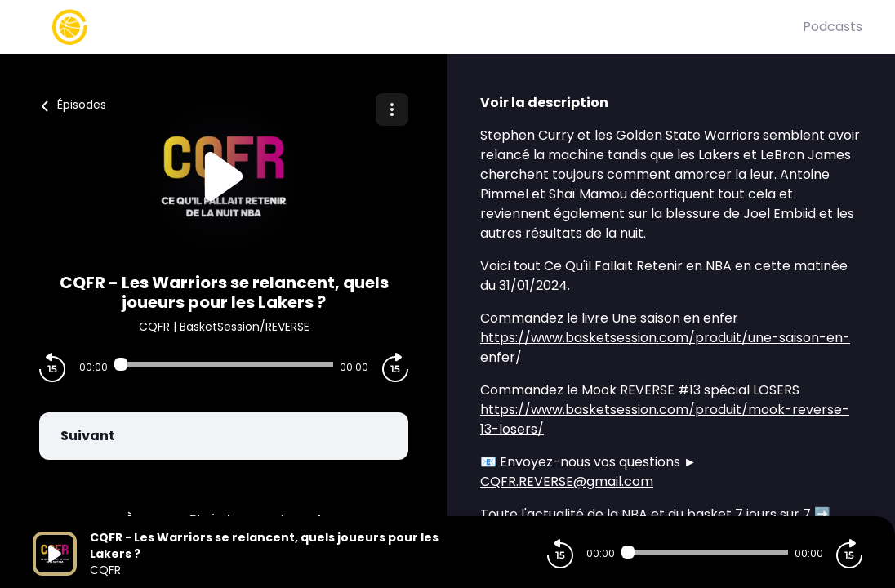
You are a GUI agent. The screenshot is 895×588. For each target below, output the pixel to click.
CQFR (154, 327)
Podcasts (833, 27)
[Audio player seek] (224, 364)
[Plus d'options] (392, 109)
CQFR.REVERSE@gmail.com (567, 481)
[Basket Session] (418, 27)
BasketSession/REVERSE (245, 327)
